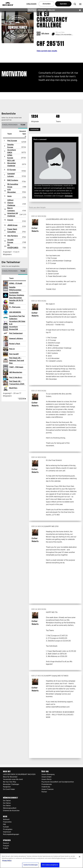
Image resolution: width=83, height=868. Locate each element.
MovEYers (13, 388)
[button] (80, 4)
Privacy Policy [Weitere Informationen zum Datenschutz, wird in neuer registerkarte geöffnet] (7, 861)
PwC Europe (12, 141)
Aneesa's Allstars (16, 339)
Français (42, 10)
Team (23, 125)
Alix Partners (13, 236)
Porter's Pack (15, 344)
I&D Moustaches (16, 372)
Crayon (10, 220)
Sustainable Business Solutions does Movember (17, 295)
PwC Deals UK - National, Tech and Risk (17, 361)
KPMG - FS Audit (16, 284)
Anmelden (47, 4)
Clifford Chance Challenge (11, 203)
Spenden (63, 4)
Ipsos (9, 196)
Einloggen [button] (31, 4)
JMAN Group (12, 225)
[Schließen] (80, 857)
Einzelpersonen (10, 125)
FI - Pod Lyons (15, 307)
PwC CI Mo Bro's (16, 378)
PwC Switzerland (16, 333)
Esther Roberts (35, 230)
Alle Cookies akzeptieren (50, 865)
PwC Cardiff (14, 354)
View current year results (47, 51)
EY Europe (12, 170)
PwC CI (12, 349)
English (51, 10)
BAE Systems (13, 180)
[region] (41, 861)
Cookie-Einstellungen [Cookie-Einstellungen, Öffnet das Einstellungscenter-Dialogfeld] (31, 865)
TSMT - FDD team (16, 367)
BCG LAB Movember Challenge (12, 163)
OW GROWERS (15, 312)
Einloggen (69, 196)
